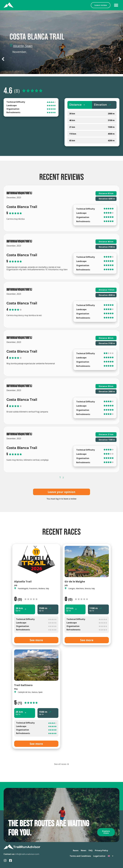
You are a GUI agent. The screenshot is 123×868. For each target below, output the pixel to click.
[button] (116, 5)
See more (36, 640)
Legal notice (99, 856)
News (84, 850)
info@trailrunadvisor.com (27, 854)
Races (76, 850)
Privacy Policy (101, 850)
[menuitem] (111, 856)
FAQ (91, 850)
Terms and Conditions (80, 856)
